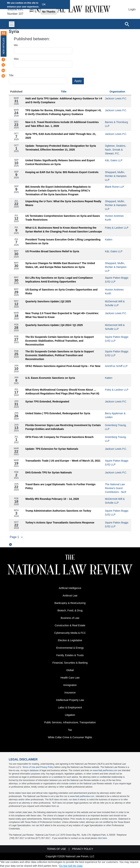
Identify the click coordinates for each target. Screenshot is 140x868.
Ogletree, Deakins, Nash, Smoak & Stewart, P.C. (116, 150)
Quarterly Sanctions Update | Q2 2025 (48, 301)
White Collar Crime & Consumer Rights (70, 737)
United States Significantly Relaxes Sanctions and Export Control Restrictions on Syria (60, 162)
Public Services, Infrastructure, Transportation (70, 723)
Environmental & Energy (70, 648)
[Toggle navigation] (12, 24)
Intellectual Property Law (70, 700)
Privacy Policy (47, 767)
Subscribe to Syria (11, 545)
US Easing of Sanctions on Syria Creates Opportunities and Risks (61, 291)
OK (44, 4)
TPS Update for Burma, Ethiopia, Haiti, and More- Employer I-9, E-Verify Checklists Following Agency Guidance (63, 112)
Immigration (70, 685)
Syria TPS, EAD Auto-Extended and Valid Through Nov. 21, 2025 (61, 136)
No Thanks (49, 12)
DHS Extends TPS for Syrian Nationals (49, 472)
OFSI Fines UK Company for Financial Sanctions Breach (59, 437)
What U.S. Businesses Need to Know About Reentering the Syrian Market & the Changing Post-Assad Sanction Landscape (64, 230)
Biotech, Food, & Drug (70, 611)
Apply (78, 81)
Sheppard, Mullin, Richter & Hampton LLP (116, 176)
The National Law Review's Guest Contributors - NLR (116, 488)
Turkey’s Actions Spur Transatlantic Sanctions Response (60, 523)
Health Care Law (70, 678)
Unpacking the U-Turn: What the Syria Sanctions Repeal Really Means (63, 203)
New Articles (4, 46)
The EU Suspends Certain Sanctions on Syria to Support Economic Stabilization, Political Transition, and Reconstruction (60, 341)
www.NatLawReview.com (105, 771)
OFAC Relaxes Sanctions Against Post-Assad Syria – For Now (63, 366)
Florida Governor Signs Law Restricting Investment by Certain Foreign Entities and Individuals (63, 427)
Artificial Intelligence (70, 588)
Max (16, 59)
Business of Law (70, 618)
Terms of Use (29, 767)
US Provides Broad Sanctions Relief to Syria (52, 251)
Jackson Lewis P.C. (116, 98)
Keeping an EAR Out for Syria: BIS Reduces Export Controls (62, 172)
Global (70, 670)
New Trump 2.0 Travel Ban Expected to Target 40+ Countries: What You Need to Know (62, 315)
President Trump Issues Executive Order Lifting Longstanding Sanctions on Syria (63, 241)
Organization (117, 92)
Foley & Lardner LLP (117, 228)
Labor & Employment (70, 708)
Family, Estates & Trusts (70, 655)
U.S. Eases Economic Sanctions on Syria (50, 378)
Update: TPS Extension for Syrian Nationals (52, 449)
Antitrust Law (70, 596)
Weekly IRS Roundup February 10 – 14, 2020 (52, 499)
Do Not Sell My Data (71, 866)
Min (16, 45)
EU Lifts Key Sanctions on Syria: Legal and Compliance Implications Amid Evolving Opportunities (59, 280)
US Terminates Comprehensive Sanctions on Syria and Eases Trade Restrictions (63, 218)
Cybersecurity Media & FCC (70, 633)
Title (11, 75)
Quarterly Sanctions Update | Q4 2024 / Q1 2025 (54, 325)
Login (132, 9)
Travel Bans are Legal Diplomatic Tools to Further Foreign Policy (60, 486)
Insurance (70, 693)
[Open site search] (127, 24)
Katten (109, 240)
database (34, 771)
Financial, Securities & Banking (70, 663)
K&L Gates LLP (114, 160)
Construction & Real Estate (70, 626)
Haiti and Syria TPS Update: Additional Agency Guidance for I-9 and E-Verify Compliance (64, 100)
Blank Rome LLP (115, 187)
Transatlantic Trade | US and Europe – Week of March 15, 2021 (63, 461)
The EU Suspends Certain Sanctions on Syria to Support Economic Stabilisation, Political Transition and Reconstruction (60, 355)
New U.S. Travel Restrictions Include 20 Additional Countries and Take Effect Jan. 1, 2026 (62, 124)
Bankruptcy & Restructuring (70, 603)
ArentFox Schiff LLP (116, 366)
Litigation (70, 715)
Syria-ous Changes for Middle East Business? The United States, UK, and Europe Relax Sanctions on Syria (60, 265)
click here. (103, 838)
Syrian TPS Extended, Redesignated (47, 402)
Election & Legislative (70, 640)
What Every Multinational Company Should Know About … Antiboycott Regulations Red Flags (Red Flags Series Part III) (62, 392)
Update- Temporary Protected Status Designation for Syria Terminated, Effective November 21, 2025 (61, 148)
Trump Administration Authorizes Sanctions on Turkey (58, 511)
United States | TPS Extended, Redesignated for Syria (58, 413)
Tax (70, 730)
